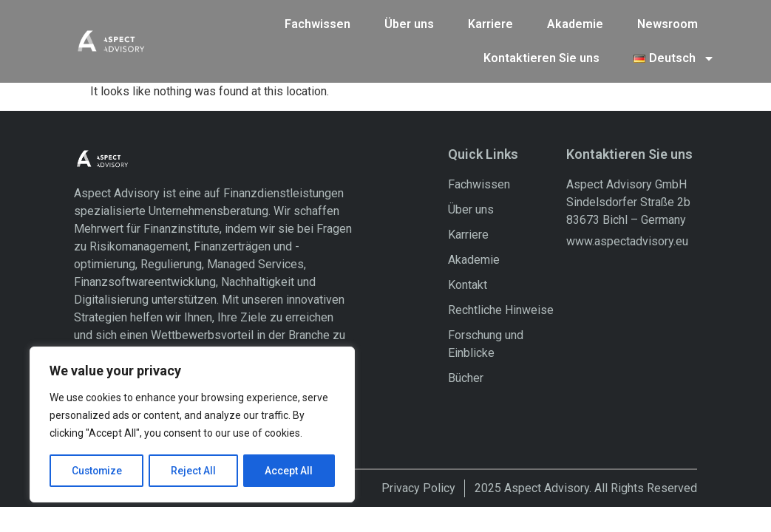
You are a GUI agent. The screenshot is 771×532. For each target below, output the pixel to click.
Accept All (289, 471)
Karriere (490, 23)
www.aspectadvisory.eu (627, 241)
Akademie (575, 23)
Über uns (409, 23)
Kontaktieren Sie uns (541, 57)
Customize (97, 471)
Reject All (195, 471)
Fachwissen (317, 23)
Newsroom (668, 23)
